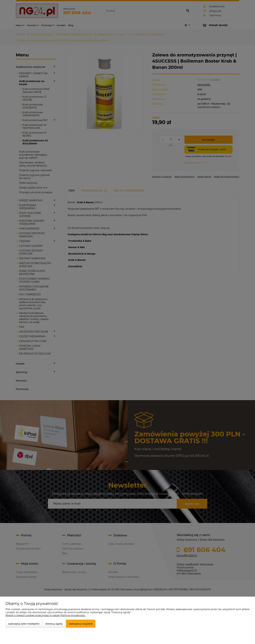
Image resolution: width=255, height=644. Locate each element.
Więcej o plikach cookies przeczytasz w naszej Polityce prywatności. (46, 615)
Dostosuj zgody (54, 624)
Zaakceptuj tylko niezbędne (24, 624)
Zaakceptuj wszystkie (81, 624)
